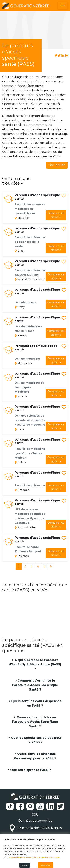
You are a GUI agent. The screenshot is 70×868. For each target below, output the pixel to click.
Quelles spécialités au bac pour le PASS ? (36, 740)
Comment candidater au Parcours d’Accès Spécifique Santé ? (35, 722)
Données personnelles (35, 821)
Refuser (25, 865)
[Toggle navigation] (63, 6)
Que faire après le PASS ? (30, 770)
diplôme (56, 215)
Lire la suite (57, 165)
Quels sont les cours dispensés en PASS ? (36, 703)
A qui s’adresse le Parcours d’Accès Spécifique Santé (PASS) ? (35, 664)
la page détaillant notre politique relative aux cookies (34, 857)
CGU (35, 815)
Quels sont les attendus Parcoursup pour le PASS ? (35, 756)
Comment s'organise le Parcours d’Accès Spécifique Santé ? (35, 685)
